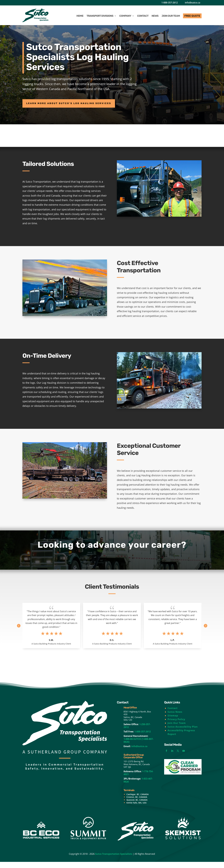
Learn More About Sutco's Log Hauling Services (82, 104)
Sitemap (173, 722)
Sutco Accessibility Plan (183, 733)
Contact (173, 714)
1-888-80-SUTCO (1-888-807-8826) (138, 747)
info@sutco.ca (192, 3)
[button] (206, 629)
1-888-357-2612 (170, 3)
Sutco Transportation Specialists (114, 860)
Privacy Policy (176, 725)
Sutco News (175, 718)
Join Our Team (177, 729)
